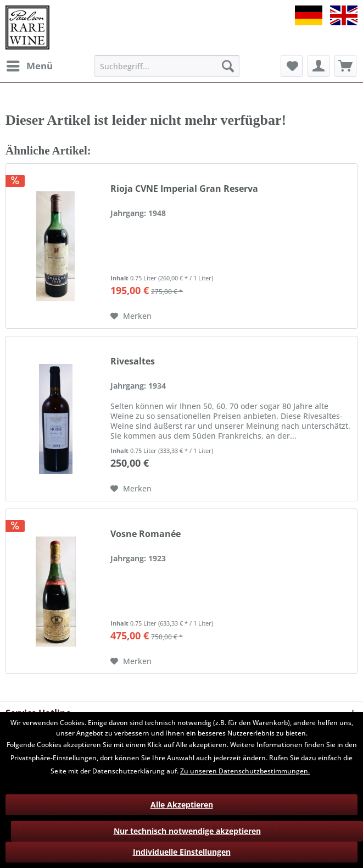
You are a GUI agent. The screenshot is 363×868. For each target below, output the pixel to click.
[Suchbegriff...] (167, 66)
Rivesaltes (133, 361)
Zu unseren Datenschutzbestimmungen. (245, 771)
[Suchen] (228, 66)
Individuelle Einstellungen (182, 852)
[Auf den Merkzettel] (131, 316)
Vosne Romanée (146, 534)
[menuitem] (29, 66)
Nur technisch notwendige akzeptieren (187, 831)
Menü (30, 65)
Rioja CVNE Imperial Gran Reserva (184, 189)
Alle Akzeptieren (182, 805)
